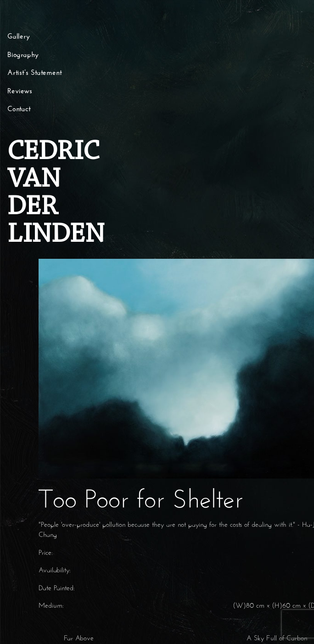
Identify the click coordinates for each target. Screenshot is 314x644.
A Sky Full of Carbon (278, 639)
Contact (19, 110)
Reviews (20, 92)
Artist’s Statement (34, 73)
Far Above (78, 639)
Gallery (19, 37)
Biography (23, 55)
